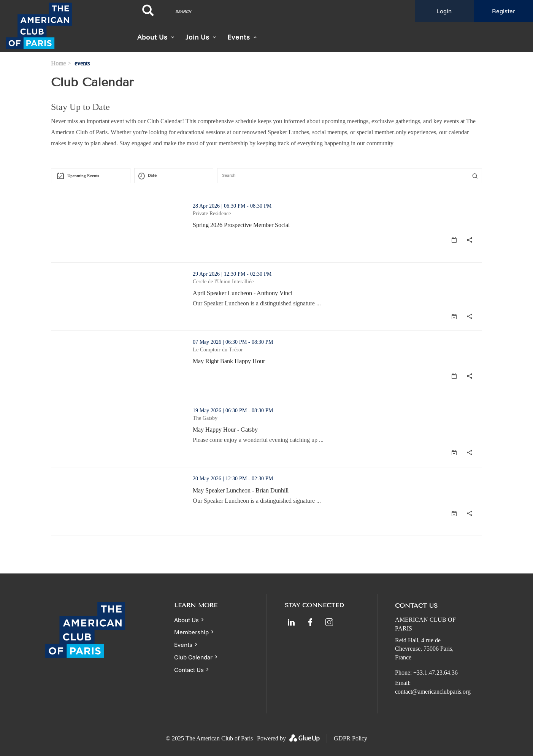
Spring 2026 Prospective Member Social (241, 225)
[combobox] (90, 176)
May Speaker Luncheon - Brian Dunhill (241, 490)
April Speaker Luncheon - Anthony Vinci (243, 293)
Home (58, 63)
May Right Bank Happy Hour (229, 361)
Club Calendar (193, 657)
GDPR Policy (351, 738)
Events (183, 645)
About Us (152, 37)
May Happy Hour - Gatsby (225, 430)
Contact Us (189, 670)
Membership (191, 632)
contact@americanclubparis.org (433, 692)
